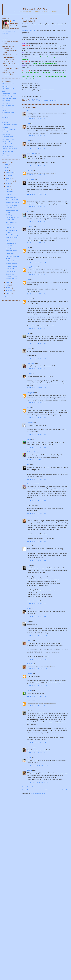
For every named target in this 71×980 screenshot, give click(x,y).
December (10, 173)
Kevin (29, 439)
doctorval (30, 422)
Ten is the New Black (12, 256)
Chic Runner (6, 103)
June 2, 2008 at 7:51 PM (37, 294)
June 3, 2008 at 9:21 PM (37, 742)
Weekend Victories (12, 251)
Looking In (9, 248)
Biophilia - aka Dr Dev (9, 98)
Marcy (29, 408)
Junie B (30, 640)
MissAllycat (31, 363)
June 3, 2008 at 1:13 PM (37, 696)
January (9, 293)
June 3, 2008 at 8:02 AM (37, 541)
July (8, 186)
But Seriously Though (12, 203)
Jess (29, 124)
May (8, 282)
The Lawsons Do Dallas (10, 149)
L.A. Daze (5, 127)
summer (30, 170)
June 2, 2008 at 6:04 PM (37, 175)
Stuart (29, 348)
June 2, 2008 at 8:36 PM (37, 369)
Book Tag (9, 215)
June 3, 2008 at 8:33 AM (37, 604)
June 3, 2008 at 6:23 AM (37, 460)
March (8, 288)
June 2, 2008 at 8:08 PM (37, 329)
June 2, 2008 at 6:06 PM (37, 207)
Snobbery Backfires (12, 238)
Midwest (30, 673)
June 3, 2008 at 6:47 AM (37, 479)
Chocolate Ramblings (9, 105)
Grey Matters (6, 120)
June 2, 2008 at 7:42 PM (37, 275)
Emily (4, 110)
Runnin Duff (6, 141)
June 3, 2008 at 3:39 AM (37, 403)
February (9, 290)
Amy (29, 465)
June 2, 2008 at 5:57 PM (37, 165)
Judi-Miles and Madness (10, 125)
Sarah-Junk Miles (8, 144)
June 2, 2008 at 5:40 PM (37, 136)
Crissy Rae (31, 393)
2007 (6, 297)
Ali (28, 621)
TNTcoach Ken (32, 452)
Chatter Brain (10, 253)
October (9, 178)
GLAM (4, 115)
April (8, 285)
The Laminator (32, 153)
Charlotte (30, 226)
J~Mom (30, 690)
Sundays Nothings (11, 279)
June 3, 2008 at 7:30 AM (37, 500)
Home (46, 790)
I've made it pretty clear (30, 30)
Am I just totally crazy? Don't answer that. (43, 101)
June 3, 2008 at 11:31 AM (37, 686)
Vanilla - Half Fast (8, 151)
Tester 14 (9, 194)
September (10, 181)
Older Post (65, 790)
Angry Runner (31, 267)
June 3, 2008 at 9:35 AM (37, 616)
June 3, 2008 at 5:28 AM (37, 447)
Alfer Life (5, 86)
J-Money (5, 122)
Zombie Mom (6, 156)
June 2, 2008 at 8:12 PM (37, 343)
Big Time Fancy (7, 96)
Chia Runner (6, 101)
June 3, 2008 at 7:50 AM (37, 513)
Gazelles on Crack (8, 113)
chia (29, 546)
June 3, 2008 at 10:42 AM (37, 636)
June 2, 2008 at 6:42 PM (37, 222)
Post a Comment (28, 787)
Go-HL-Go (6, 117)
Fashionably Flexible (12, 200)
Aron (29, 608)
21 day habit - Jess (8, 84)
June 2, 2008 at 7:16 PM (37, 243)
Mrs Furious (6, 134)
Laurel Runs (6, 132)
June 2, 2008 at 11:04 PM (37, 388)
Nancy (29, 374)
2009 (6, 168)
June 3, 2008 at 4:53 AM (37, 435)
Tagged (8, 240)
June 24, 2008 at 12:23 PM (38, 782)
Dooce (4, 108)
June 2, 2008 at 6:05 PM (37, 194)
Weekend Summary (12, 235)
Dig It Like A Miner (11, 197)
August (9, 184)
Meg (29, 333)
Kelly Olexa (31, 180)
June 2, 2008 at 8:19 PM (37, 358)
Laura (29, 299)
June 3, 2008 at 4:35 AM (37, 418)
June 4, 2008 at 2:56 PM (37, 753)
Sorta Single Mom (8, 146)
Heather (30, 747)
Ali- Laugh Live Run (8, 89)
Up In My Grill (10, 227)
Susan (29, 757)
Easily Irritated (10, 271)
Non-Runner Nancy (8, 137)
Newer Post (26, 790)
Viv (28, 248)
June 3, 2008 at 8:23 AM (37, 560)
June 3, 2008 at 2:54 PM (37, 705)
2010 (6, 165)
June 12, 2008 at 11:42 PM (38, 765)
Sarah (29, 211)
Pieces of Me (35, 9)
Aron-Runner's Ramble (9, 93)
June (8, 189)
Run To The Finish (8, 139)
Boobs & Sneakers (12, 264)
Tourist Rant (9, 192)
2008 (6, 170)
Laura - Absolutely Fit (9, 130)
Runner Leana (32, 484)
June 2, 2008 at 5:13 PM (37, 119)
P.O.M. (29, 111)
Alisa (4, 91)
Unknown (30, 701)
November (10, 175)
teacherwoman (32, 518)
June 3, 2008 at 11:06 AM (37, 659)
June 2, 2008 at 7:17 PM (37, 262)
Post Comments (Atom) (38, 794)
